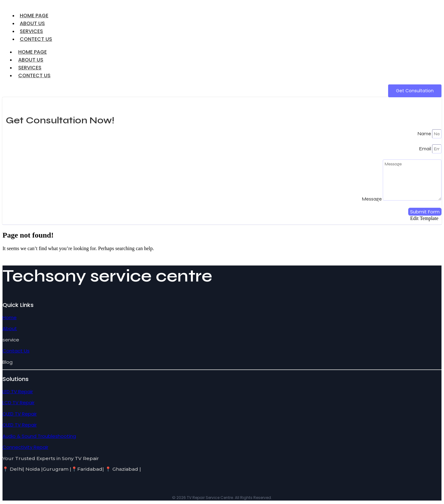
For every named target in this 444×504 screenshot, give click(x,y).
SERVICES (30, 68)
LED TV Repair (18, 391)
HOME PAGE (32, 52)
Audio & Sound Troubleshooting (39, 436)
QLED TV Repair (20, 414)
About (10, 328)
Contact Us (16, 351)
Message (372, 199)
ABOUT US (31, 60)
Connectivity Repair (25, 447)
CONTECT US (36, 39)
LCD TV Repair (19, 402)
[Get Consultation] (415, 91)
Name (425, 134)
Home (10, 317)
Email (425, 149)
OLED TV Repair (20, 425)
